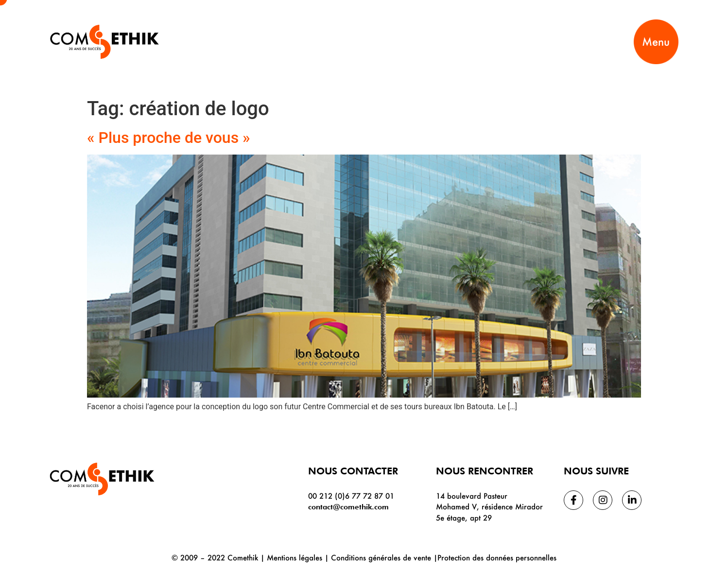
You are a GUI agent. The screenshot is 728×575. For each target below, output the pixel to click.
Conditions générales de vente (381, 558)
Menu (656, 42)
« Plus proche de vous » (169, 138)
